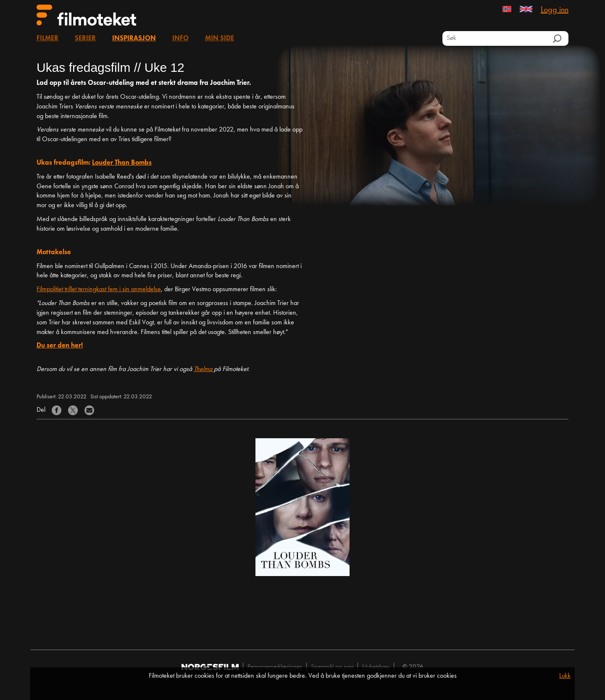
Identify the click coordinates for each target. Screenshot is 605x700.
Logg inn (555, 10)
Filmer (47, 39)
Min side (220, 39)
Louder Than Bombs (122, 163)
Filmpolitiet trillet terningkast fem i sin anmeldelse (99, 289)
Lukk (565, 676)
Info (180, 39)
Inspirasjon (134, 39)
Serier (85, 39)
